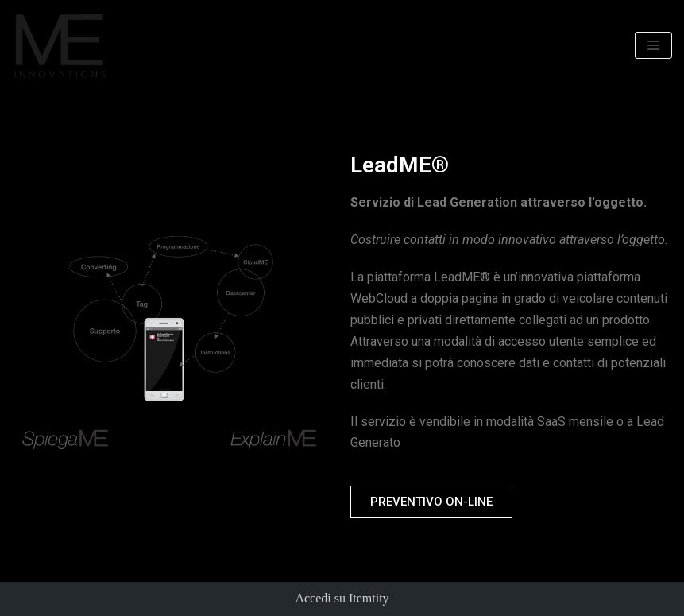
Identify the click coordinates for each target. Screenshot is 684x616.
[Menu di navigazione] (653, 45)
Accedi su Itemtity (342, 598)
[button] (431, 502)
